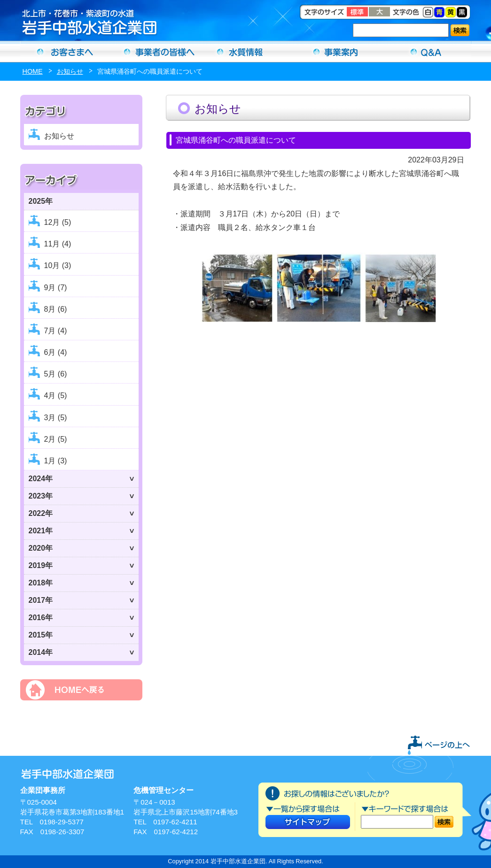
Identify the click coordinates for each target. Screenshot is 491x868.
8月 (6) (56, 309)
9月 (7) (56, 288)
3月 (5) (56, 418)
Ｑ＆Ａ (426, 52)
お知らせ (70, 71)
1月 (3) (56, 461)
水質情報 (246, 52)
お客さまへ (65, 52)
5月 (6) (56, 374)
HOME (33, 71)
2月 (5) (56, 439)
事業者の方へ (156, 52)
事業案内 (336, 52)
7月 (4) (56, 331)
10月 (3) (58, 265)
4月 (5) (56, 396)
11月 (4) (58, 244)
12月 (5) (58, 222)
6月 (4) (56, 352)
